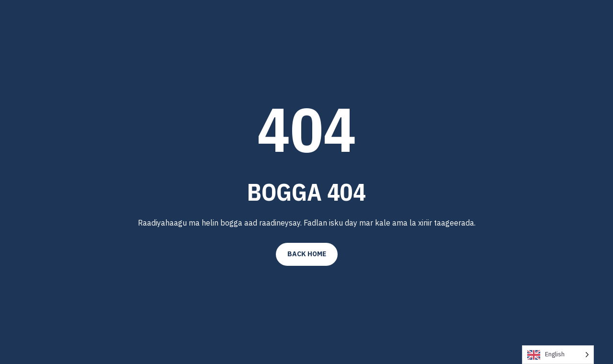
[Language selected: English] (558, 355)
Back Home (307, 254)
